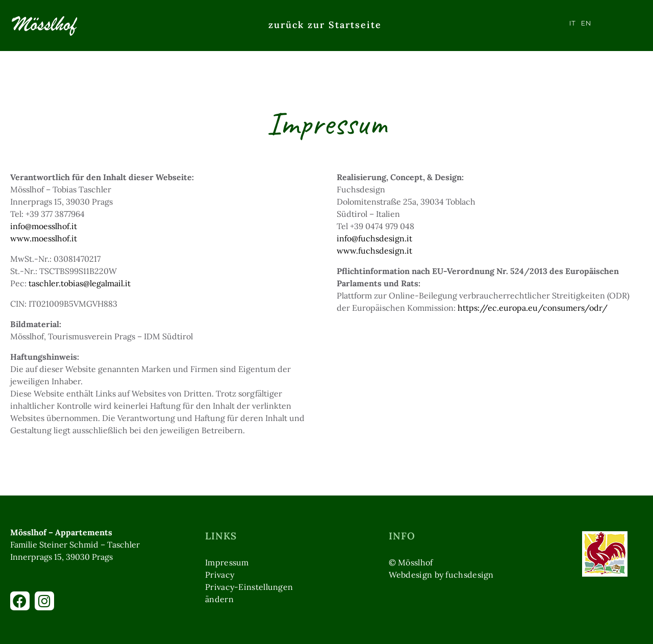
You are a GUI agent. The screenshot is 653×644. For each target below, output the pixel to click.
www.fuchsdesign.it (374, 251)
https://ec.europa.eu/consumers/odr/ (533, 308)
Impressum (227, 562)
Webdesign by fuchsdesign (441, 575)
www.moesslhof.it (44, 238)
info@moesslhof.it (44, 226)
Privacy (220, 575)
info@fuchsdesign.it (374, 238)
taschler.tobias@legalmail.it (80, 283)
